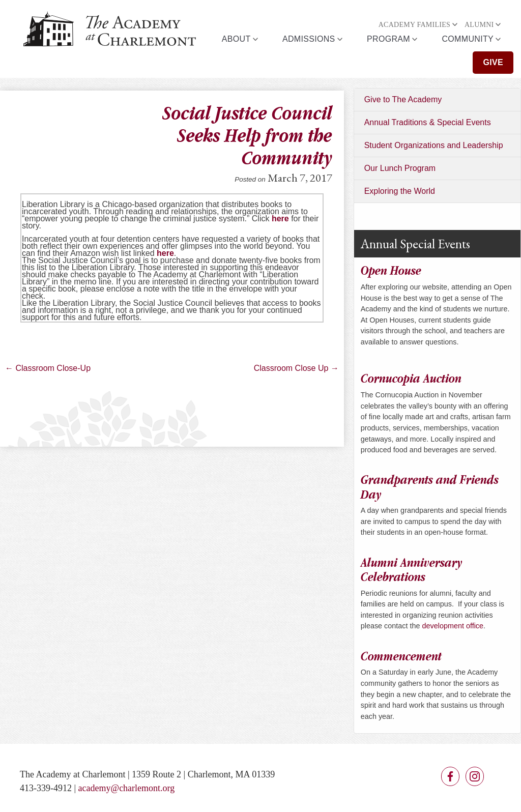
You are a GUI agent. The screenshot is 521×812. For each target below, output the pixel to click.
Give (493, 62)
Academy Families (414, 25)
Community (468, 39)
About (236, 39)
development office (453, 626)
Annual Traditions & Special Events (428, 122)
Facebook (450, 776)
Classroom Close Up (296, 368)
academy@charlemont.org (127, 788)
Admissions (309, 39)
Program (388, 39)
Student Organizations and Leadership (434, 145)
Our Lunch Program (400, 168)
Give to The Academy (403, 99)
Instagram (475, 776)
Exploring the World (400, 191)
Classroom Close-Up (48, 368)
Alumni (479, 25)
